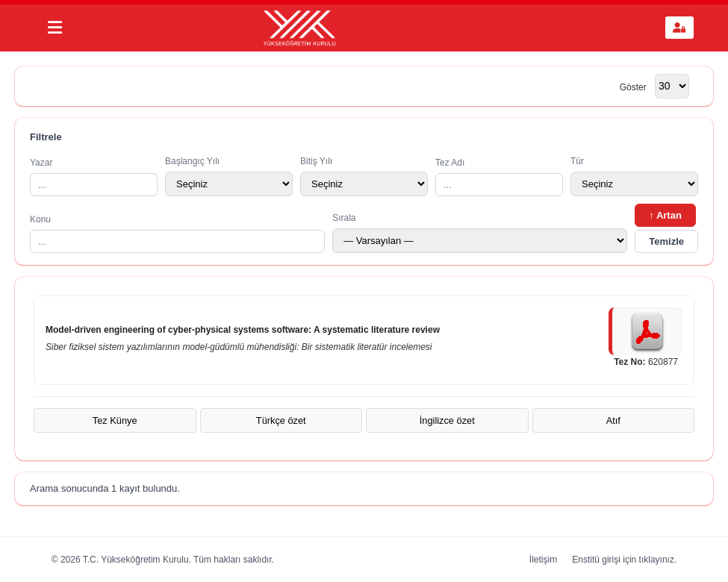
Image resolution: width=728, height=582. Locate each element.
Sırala (480, 233)
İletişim (543, 560)
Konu (177, 234)
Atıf (613, 420)
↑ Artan (665, 215)
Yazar (94, 177)
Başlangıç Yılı (229, 176)
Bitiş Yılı (364, 176)
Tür (634, 176)
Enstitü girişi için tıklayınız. (624, 560)
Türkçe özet (281, 420)
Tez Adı (499, 177)
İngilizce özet (447, 420)
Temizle (666, 241)
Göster (633, 87)
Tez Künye (115, 420)
